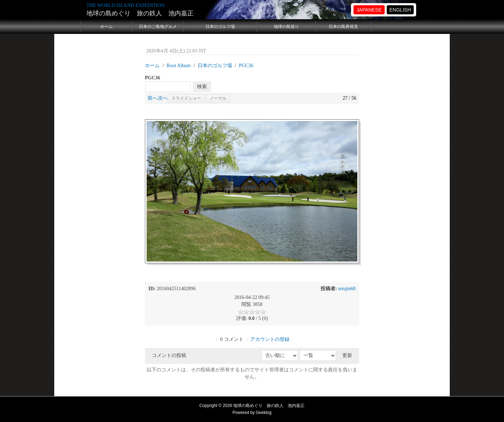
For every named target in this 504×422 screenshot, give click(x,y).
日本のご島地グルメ (158, 27)
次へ (163, 98)
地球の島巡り (286, 27)
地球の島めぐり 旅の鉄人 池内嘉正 (140, 13)
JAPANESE (369, 10)
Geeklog (264, 413)
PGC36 (246, 66)
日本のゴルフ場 (220, 27)
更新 (347, 355)
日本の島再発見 (343, 27)
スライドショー (186, 98)
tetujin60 (347, 289)
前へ (153, 98)
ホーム (106, 27)
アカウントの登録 (270, 339)
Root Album (179, 66)
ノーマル (218, 98)
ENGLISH (400, 10)
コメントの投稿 (169, 355)
